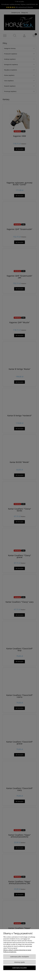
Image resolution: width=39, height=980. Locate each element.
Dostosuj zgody (20, 962)
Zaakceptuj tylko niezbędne (19, 957)
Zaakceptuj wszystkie (19, 968)
